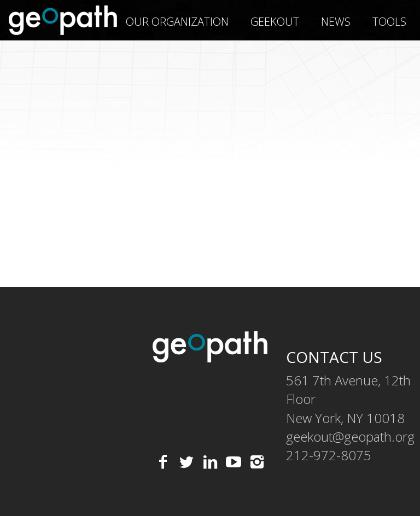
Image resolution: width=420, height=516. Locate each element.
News (336, 22)
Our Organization (177, 22)
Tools (389, 22)
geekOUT (275, 22)
